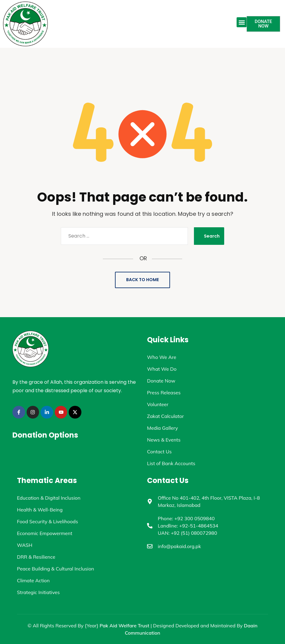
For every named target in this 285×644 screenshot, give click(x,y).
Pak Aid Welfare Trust (124, 626)
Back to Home (142, 280)
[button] (242, 22)
